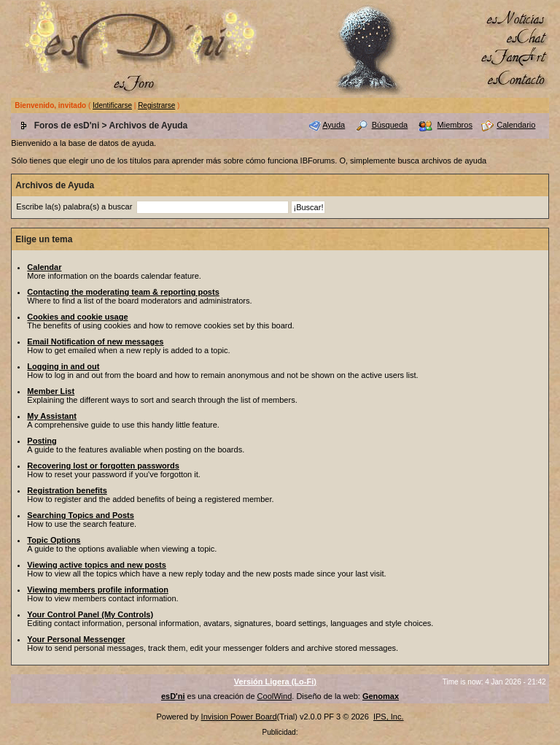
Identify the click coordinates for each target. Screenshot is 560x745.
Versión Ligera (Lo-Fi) (275, 682)
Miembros (455, 125)
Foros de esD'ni (67, 126)
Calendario (516, 125)
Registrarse (156, 105)
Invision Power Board (239, 717)
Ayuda (334, 125)
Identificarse (112, 105)
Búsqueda (390, 125)
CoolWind (275, 696)
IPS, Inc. (389, 717)
